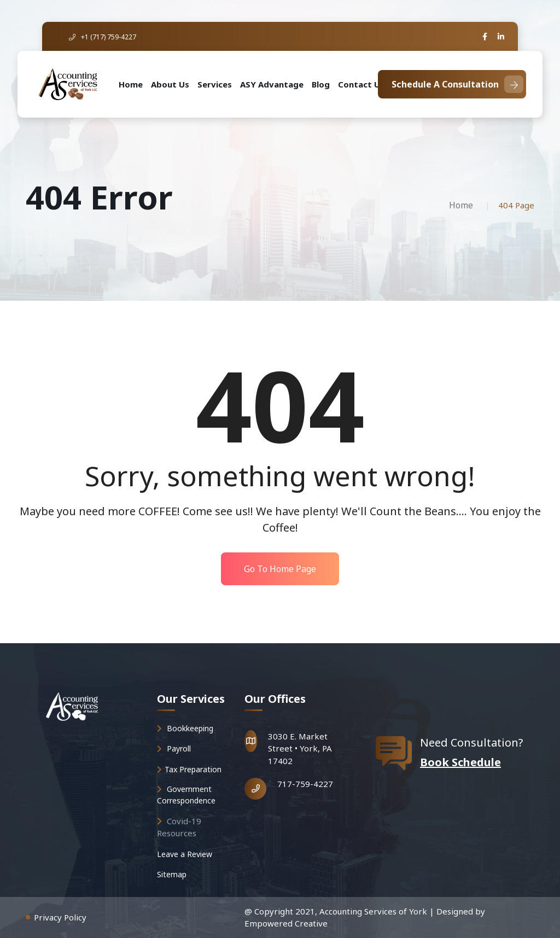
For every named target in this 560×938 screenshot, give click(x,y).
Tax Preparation (189, 769)
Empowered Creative (286, 923)
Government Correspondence (186, 795)
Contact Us (361, 84)
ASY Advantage (272, 84)
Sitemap (172, 874)
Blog (321, 84)
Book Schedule (460, 762)
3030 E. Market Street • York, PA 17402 (300, 748)
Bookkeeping (185, 728)
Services (215, 84)
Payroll (174, 748)
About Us (170, 84)
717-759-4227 (305, 784)
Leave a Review (185, 854)
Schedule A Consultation (457, 84)
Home (131, 84)
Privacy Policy (60, 917)
